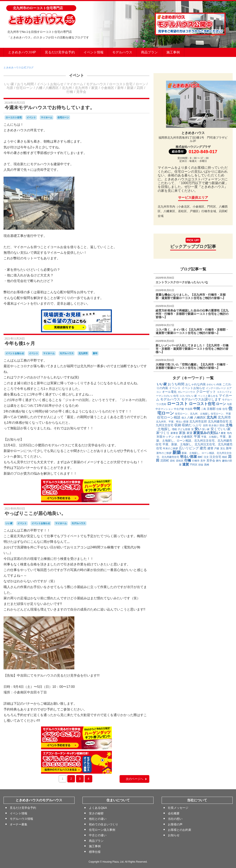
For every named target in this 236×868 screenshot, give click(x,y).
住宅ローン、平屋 (221, 414)
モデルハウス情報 (21, 819)
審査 (223, 433)
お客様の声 (175, 824)
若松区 (180, 461)
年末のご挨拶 (170, 448)
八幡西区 (52, 88)
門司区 (194, 465)
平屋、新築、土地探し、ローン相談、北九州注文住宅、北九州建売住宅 (194, 440)
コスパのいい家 (188, 396)
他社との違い (97, 819)
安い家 (206, 429)
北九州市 (81, 88)
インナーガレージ (216, 388)
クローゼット (206, 392)
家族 (182, 433)
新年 (121, 88)
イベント (76, 75)
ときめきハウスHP (22, 52)
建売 (203, 448)
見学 (203, 461)
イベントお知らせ (50, 84)
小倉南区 (107, 88)
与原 (10, 88)
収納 (178, 425)
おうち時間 (25, 84)
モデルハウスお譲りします (201, 399)
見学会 (81, 92)
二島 (204, 409)
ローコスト (177, 404)
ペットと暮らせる (208, 396)
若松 (172, 461)
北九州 (67, 88)
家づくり (163, 433)
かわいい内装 (214, 384)
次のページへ (137, 779)
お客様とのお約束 (180, 830)
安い (198, 429)
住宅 (225, 409)
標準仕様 (95, 852)
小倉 (178, 437)
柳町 (200, 457)
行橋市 (196, 461)
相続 (225, 457)
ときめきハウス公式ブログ (19, 68)
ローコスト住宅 (121, 84)
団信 (222, 425)
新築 (130, 88)
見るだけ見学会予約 (60, 52)
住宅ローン (24, 88)
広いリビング (189, 448)
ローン (141, 84)
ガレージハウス (186, 392)
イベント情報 (94, 52)
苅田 (140, 88)
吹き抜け (214, 425)
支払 (223, 448)
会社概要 (174, 813)
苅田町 (165, 460)
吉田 (205, 425)
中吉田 (189, 409)
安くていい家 (221, 429)
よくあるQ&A (98, 808)
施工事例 (173, 52)
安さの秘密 (96, 813)
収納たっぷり (192, 425)
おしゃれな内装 (196, 384)
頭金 (201, 465)
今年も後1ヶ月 (20, 343)
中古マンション (164, 409)
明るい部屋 (189, 457)
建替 (210, 448)
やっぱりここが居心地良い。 (35, 513)
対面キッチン (165, 437)
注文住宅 (215, 457)
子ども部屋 (184, 429)
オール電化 (169, 392)
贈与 (219, 461)
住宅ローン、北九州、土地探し (192, 414)
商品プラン (149, 52)
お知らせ (174, 835)
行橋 (70, 92)
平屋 (197, 436)
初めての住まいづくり (103, 824)
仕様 (219, 409)
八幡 (39, 88)
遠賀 (186, 464)
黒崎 (207, 465)
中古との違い (97, 835)
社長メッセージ (178, 808)
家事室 (174, 433)
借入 (184, 418)
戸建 (217, 448)
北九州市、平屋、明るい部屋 (172, 422)
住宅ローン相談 (169, 417)
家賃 (95, 88)
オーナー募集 (19, 824)
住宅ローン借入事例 (102, 830)
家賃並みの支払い (207, 433)
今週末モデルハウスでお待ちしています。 (50, 108)
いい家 (9, 84)
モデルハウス (122, 52)
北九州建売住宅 (218, 421)
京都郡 (211, 409)
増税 (174, 429)
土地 (229, 425)
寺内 (229, 433)
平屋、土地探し (210, 437)
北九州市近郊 (198, 421)
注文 (206, 457)
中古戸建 (179, 409)
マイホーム (75, 84)
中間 (197, 409)
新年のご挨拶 (164, 453)
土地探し (164, 429)
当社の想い (175, 819)
